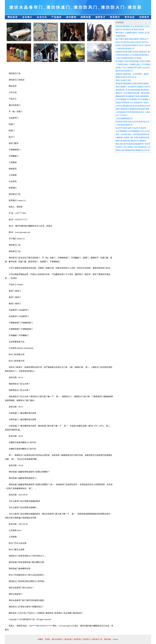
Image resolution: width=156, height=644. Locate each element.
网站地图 (108, 639)
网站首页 (13, 17)
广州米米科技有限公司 (124, 125)
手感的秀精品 (121, 36)
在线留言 (144, 17)
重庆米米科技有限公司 (124, 71)
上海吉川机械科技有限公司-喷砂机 (129, 58)
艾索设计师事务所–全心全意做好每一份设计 (132, 103)
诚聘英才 (100, 17)
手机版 (47, 639)
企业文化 (42, 17)
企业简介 (27, 17)
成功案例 (71, 17)
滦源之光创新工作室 (123, 80)
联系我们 (115, 17)
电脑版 (40, 639)
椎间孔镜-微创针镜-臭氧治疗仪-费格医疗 (131, 141)
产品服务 (57, 17)
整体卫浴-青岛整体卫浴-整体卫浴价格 (130, 30)
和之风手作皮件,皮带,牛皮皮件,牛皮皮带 (131, 128)
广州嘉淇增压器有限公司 (125, 49)
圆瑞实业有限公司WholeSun (126, 77)
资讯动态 (130, 17)
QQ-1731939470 (121, 115)
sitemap (115, 639)
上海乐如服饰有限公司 (124, 118)
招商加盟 (86, 17)
